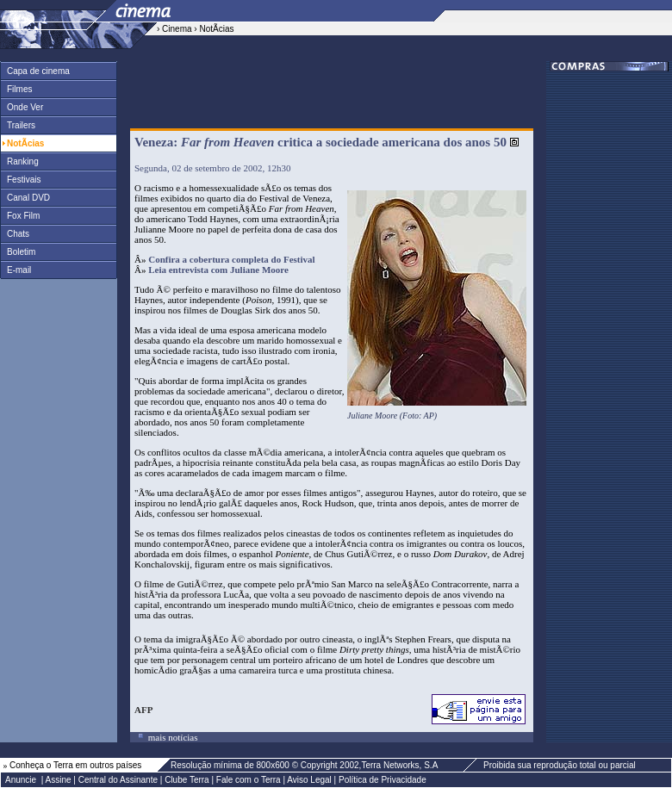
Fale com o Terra (249, 780)
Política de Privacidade (383, 780)
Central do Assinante (118, 780)
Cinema (177, 29)
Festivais (21, 180)
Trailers (18, 125)
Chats (15, 234)
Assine (59, 780)
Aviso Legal (309, 780)
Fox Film (20, 216)
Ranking (20, 161)
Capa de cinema (35, 71)
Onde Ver (22, 107)
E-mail (16, 270)
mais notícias (172, 737)
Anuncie (21, 780)
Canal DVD (25, 198)
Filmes (16, 89)
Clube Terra (187, 780)
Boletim (18, 252)
